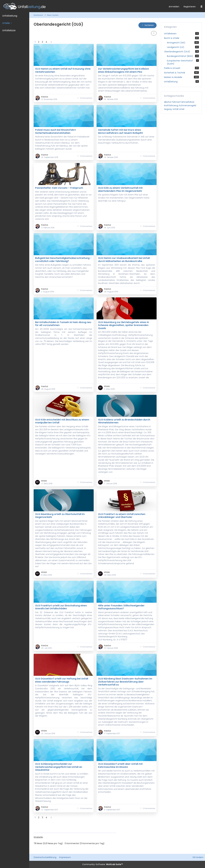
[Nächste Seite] (51, 42)
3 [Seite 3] (42, 42)
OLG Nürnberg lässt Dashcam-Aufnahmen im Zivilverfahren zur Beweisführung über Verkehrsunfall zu (125, 682)
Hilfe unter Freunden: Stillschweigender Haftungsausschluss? (121, 607)
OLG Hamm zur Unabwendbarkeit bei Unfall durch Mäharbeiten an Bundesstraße (124, 260)
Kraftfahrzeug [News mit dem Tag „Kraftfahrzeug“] (171, 105)
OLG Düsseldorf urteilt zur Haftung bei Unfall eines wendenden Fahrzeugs (62, 680)
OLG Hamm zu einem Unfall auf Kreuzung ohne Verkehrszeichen (63, 70)
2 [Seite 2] (39, 42)
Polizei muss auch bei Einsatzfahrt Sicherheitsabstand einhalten (55, 131)
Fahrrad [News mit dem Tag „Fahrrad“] (176, 102)
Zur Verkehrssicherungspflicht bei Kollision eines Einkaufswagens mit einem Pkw (123, 70)
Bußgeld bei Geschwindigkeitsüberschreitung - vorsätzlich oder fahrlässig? (63, 260)
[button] (148, 25)
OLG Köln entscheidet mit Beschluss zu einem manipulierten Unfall (62, 421)
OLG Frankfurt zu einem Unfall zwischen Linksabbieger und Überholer (122, 516)
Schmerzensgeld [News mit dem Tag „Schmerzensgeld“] (188, 105)
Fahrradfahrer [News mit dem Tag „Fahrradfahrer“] (187, 102)
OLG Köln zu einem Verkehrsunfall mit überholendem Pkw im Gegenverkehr (120, 189)
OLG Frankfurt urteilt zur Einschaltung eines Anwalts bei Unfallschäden (61, 607)
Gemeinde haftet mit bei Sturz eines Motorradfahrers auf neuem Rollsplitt (120, 131)
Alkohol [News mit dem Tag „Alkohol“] (168, 102)
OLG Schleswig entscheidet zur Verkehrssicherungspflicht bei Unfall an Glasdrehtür (59, 767)
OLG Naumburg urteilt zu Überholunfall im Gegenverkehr (60, 516)
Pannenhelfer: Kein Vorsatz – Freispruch (59, 188)
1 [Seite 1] (35, 42)
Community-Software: (103, 864)
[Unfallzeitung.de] (83, 6)
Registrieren (190, 7)
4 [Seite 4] (46, 42)
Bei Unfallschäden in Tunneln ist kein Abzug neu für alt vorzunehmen (63, 324)
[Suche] (201, 7)
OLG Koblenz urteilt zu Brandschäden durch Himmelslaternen (124, 421)
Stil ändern (198, 857)
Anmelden (174, 7)
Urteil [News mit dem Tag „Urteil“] (182, 109)
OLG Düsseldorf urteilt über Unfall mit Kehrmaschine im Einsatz (120, 765)
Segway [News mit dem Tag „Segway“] (168, 109)
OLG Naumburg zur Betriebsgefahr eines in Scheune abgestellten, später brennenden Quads (123, 325)
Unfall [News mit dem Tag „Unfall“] (176, 109)
